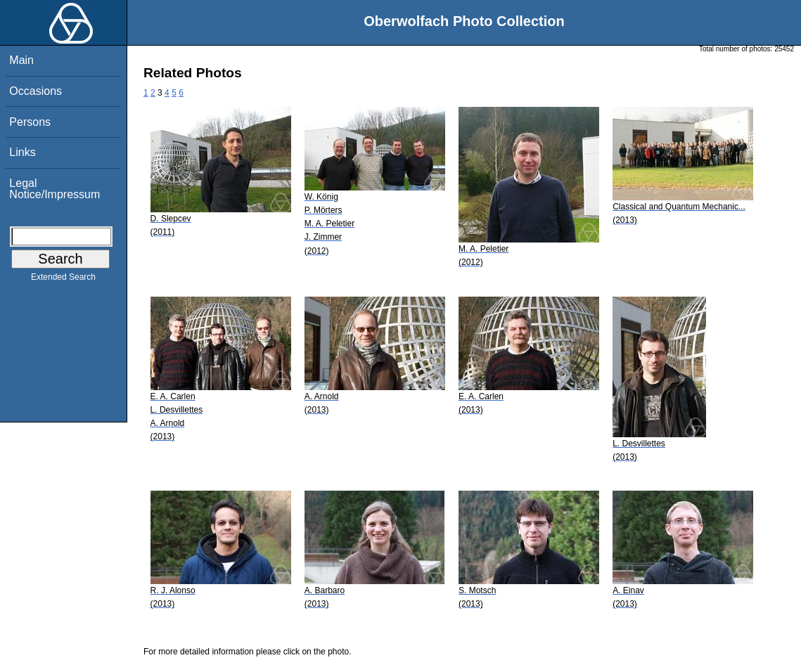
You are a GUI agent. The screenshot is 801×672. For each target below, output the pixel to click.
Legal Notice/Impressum (55, 189)
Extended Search (63, 280)
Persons (30, 122)
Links (22, 152)
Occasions (36, 91)
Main (21, 60)
